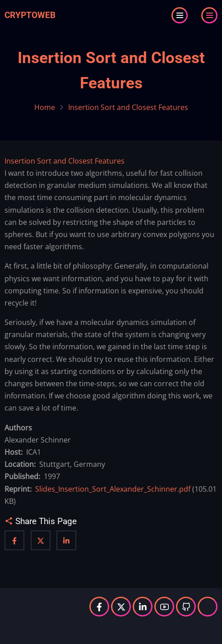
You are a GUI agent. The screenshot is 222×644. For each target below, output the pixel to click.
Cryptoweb (30, 15)
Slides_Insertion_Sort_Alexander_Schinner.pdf (113, 489)
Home (45, 107)
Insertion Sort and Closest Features (65, 161)
